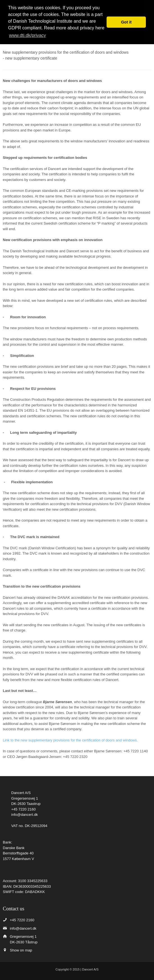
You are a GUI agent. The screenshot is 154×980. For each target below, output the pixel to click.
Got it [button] (126, 22)
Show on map (21, 950)
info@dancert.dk (25, 815)
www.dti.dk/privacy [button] (27, 35)
